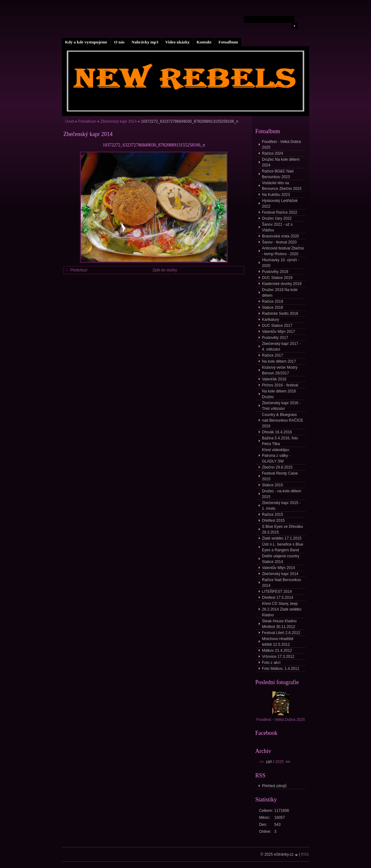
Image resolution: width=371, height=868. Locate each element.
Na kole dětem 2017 (279, 361)
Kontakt (204, 42)
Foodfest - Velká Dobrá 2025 (281, 145)
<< (262, 762)
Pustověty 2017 (275, 338)
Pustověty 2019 (275, 272)
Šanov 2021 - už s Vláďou (277, 227)
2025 (280, 762)
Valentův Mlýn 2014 (279, 568)
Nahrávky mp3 (145, 42)
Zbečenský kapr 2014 (118, 121)
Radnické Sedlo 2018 (280, 314)
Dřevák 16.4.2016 (277, 432)
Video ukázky (177, 42)
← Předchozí (76, 270)
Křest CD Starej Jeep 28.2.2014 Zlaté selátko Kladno (282, 609)
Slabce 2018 (273, 308)
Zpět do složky (165, 270)
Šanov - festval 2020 (279, 242)
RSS (305, 854)
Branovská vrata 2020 (280, 236)
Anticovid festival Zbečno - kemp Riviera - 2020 (283, 251)
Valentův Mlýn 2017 (279, 332)
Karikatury (270, 320)
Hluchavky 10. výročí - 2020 (281, 263)
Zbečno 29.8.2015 (277, 467)
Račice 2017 (273, 355)
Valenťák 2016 (274, 379)
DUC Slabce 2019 (277, 278)
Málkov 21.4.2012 (277, 651)
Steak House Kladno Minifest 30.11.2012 (279, 624)
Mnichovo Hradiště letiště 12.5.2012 (278, 642)
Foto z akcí (271, 663)
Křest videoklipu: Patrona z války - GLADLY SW (276, 456)
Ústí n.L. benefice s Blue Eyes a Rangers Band (283, 547)
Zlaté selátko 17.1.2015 (282, 538)
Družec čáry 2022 (277, 218)
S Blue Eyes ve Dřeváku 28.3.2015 (282, 529)
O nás (119, 42)
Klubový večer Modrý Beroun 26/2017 (280, 370)
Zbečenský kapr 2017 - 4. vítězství (281, 347)
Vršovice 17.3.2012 (278, 657)
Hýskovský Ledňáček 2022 (280, 204)
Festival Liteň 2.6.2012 (281, 633)
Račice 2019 (273, 301)
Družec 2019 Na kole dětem (280, 293)
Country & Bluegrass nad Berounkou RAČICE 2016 (283, 420)
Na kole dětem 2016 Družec (279, 394)
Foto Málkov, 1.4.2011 (281, 669)
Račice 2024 (273, 153)
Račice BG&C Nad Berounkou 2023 (278, 174)
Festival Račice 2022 (280, 212)
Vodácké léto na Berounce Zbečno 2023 (282, 186)
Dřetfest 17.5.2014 (278, 598)
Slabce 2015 (273, 485)
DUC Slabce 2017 (277, 326)
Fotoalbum (228, 42)
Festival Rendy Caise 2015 (280, 476)
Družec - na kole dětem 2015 (282, 494)
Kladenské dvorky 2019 (282, 284)
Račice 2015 (273, 515)
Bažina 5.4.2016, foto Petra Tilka (280, 441)
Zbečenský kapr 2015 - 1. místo (281, 506)
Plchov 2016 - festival (280, 385)
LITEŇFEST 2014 (277, 592)
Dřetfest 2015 (273, 521)
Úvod (69, 121)
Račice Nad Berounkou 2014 (281, 583)
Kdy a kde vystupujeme (86, 42)
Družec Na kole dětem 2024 (281, 162)
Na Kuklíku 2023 (276, 195)
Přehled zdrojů (274, 786)
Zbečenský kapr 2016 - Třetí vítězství (281, 406)
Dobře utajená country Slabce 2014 (281, 559)
